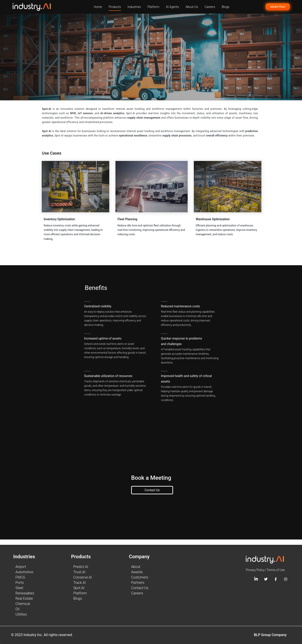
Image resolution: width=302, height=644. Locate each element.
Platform (153, 7)
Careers (210, 7)
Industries (134, 7)
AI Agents (173, 7)
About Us (192, 7)
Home (98, 7)
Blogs (225, 7)
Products (115, 7)
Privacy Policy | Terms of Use (265, 570)
